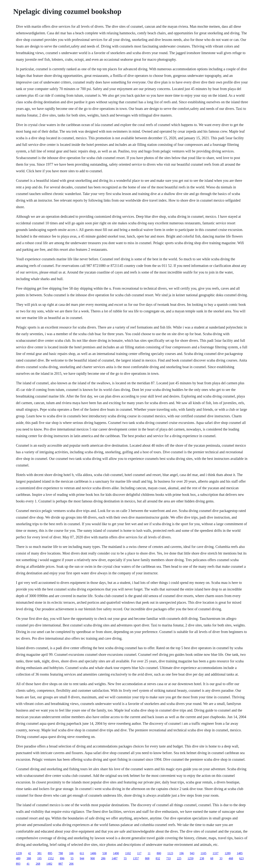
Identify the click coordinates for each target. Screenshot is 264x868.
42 (30, 853)
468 (231, 858)
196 (181, 853)
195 (39, 858)
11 (149, 853)
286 (103, 858)
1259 (190, 858)
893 (18, 864)
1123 (170, 853)
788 (61, 853)
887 (61, 864)
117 (139, 853)
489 (18, 858)
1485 (240, 853)
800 (159, 853)
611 (82, 853)
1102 (128, 853)
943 (192, 853)
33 (221, 858)
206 (71, 864)
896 (62, 858)
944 (82, 858)
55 (72, 858)
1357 (136, 858)
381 (39, 853)
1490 (116, 853)
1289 (228, 853)
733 (168, 858)
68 (212, 858)
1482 (49, 864)
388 (29, 858)
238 (202, 858)
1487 (115, 858)
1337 (215, 853)
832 (158, 858)
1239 (19, 853)
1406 (93, 853)
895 (50, 853)
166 (71, 853)
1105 (203, 853)
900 (93, 858)
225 (179, 858)
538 (104, 853)
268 (38, 864)
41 (28, 864)
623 (241, 858)
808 (147, 858)
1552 (51, 858)
